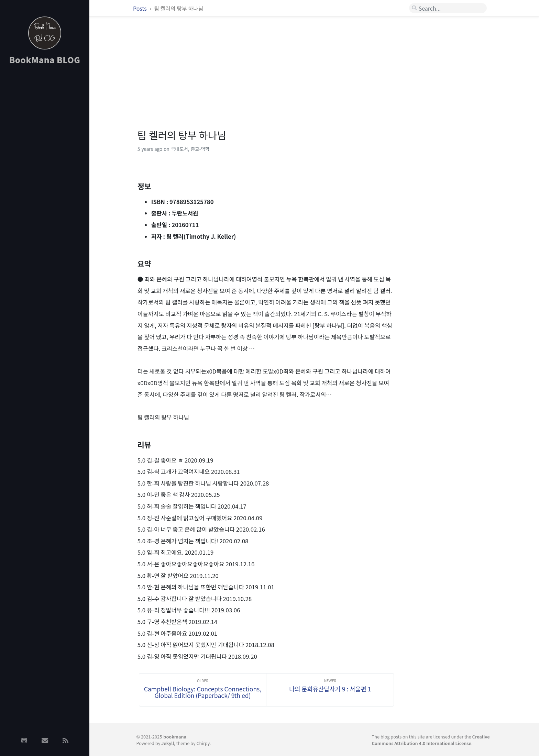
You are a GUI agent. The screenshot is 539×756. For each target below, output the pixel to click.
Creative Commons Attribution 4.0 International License (431, 740)
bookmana (175, 737)
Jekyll (168, 743)
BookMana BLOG (45, 60)
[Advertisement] (45, 180)
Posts (140, 8)
